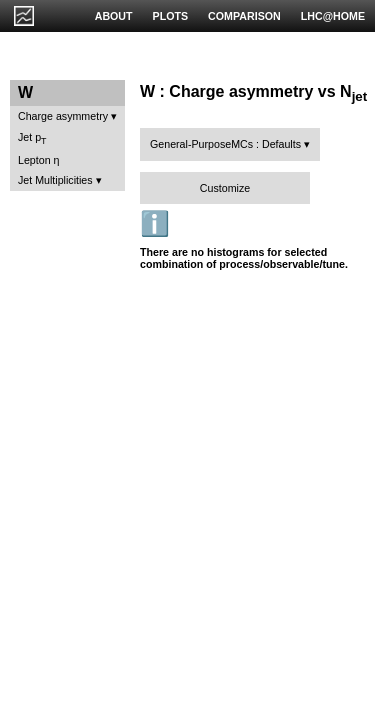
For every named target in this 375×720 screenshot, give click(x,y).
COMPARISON (244, 16)
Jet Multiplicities (55, 180)
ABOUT (114, 16)
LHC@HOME (333, 16)
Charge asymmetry (63, 116)
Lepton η (38, 160)
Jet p (32, 138)
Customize (225, 188)
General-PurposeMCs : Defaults (225, 144)
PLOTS (171, 16)
